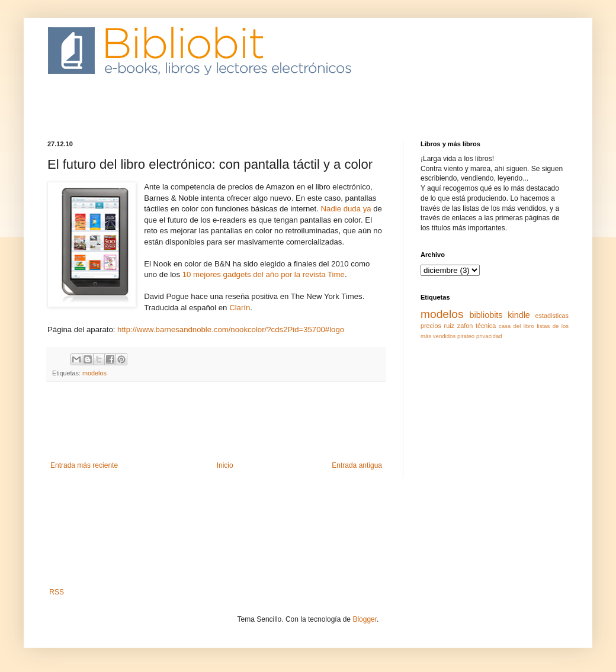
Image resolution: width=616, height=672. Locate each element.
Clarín (240, 308)
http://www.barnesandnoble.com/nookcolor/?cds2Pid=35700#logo (231, 329)
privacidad (489, 336)
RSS (57, 592)
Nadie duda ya (346, 209)
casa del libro (516, 326)
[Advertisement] (263, 115)
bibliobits (486, 315)
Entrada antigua (357, 465)
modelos (94, 373)
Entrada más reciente (84, 465)
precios (431, 326)
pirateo (466, 336)
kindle (519, 315)
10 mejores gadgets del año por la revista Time (262, 274)
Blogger (365, 619)
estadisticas (552, 316)
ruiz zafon (459, 326)
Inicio (225, 465)
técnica (486, 326)
